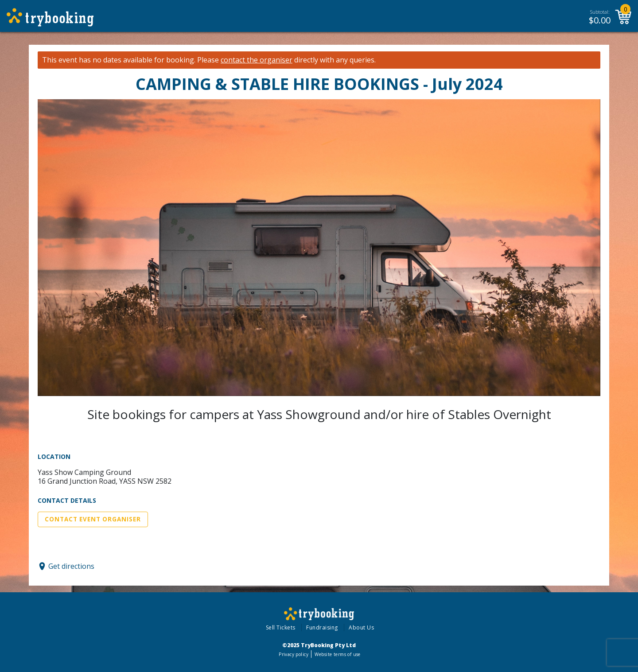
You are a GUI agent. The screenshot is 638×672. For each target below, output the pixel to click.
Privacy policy (294, 654)
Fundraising (322, 627)
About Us (361, 627)
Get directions (71, 566)
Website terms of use (337, 654)
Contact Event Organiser (93, 519)
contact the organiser (257, 60)
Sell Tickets (281, 627)
